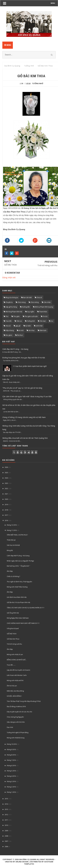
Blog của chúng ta (12, 297)
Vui (52, 321)
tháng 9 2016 (11, 749)
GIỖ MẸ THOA (10, 265)
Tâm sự (19, 321)
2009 (6, 831)
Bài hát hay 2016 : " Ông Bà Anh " (18, 566)
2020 (6, 499)
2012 (6, 815)
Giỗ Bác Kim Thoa (13, 639)
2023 (6, 483)
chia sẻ (8, 326)
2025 (6, 473)
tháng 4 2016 (11, 776)
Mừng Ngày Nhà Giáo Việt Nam (18, 618)
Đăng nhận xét (9, 277)
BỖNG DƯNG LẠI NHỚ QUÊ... (17, 660)
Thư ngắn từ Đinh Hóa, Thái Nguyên (19, 582)
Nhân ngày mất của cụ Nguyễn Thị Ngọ (20, 561)
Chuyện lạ (9, 302)
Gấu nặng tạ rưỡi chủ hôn (16, 722)
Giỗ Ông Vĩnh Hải (13, 613)
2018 (6, 510)
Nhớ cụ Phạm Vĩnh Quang (44, 307)
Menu (8, 45)
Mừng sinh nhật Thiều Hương (17, 587)
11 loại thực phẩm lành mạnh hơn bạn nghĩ (30, 366)
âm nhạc (32, 330)
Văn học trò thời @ (13, 545)
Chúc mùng (22, 302)
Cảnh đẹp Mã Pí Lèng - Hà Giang (15, 349)
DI (6, 249)
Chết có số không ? (13, 576)
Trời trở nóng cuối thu (47, 265)
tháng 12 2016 (12, 525)
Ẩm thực (20, 335)
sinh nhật (39, 326)
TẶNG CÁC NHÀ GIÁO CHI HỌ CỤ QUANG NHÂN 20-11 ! (26, 608)
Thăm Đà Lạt (11, 540)
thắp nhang (10, 330)
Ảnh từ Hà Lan (12, 686)
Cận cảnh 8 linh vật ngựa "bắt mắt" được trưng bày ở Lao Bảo (27, 396)
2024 (6, 478)
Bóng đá (10, 550)
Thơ (7, 316)
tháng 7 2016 (11, 760)
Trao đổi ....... (11, 665)
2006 (6, 846)
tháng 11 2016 (12, 530)
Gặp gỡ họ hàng (11, 307)
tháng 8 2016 (11, 755)
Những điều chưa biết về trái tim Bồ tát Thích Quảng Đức (25, 438)
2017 (6, 515)
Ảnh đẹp (10, 571)
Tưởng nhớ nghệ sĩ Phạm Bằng (18, 732)
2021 (6, 494)
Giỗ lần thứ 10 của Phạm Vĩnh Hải (18, 602)
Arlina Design (22, 862)
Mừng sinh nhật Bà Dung (16, 738)
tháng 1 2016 (11, 792)
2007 (6, 841)
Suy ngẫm (31, 312)
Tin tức (45, 316)
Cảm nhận (47, 302)
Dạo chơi (10, 727)
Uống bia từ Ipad (13, 628)
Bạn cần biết (27, 297)
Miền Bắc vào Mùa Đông (15, 691)
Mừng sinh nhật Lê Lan (15, 654)
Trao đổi (8, 321)
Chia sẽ (39, 297)
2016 (6, 520)
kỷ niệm (28, 326)
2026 (6, 467)
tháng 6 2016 (11, 765)
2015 (6, 799)
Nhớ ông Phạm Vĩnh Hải (14, 312)
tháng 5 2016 (11, 771)
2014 (6, 804)
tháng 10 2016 (12, 744)
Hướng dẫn (26, 307)
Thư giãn (16, 316)
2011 (6, 820)
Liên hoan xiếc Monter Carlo (17, 675)
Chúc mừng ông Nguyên (15, 717)
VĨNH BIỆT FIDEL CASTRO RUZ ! (17, 535)
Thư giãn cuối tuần (31, 316)
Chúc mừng (35, 302)
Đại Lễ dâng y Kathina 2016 (16, 706)
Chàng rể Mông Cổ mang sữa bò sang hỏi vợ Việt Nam (24, 417)
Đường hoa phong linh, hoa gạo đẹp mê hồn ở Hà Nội (24, 358)
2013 (6, 809)
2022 (6, 488)
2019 (6, 505)
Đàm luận (43, 330)
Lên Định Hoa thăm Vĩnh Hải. (17, 597)
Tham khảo (43, 312)
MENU (53, 3)
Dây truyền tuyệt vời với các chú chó (19, 712)
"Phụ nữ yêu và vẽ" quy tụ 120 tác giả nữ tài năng (22, 388)
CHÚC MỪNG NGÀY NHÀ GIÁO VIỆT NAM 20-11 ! (23, 623)
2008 (6, 836)
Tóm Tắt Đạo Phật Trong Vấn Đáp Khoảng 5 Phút (24, 701)
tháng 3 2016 (11, 781)
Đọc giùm (9, 335)
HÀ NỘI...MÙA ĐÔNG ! (14, 696)
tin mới (21, 330)
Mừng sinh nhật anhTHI (15, 680)
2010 (6, 825)
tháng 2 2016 (11, 787)
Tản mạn (43, 321)
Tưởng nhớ (38, 83)
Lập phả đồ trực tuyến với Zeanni (18, 670)
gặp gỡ (18, 326)
